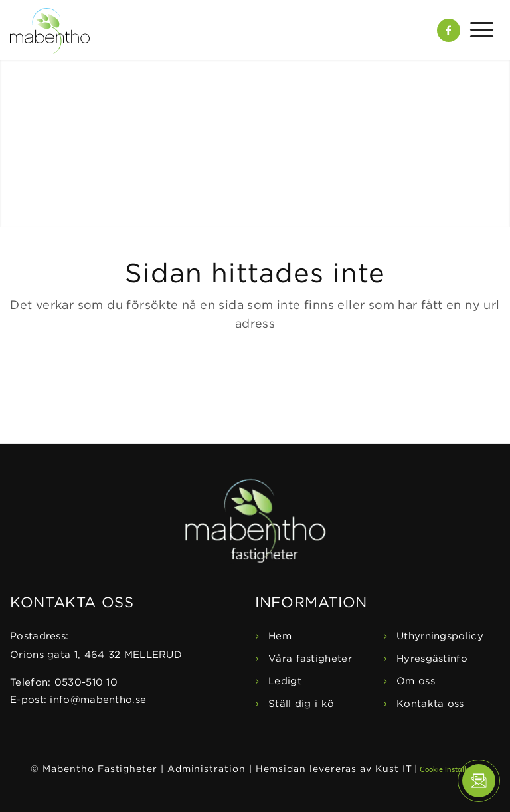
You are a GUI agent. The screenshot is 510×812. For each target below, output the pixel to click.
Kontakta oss (430, 704)
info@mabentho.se (98, 700)
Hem (280, 636)
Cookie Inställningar (455, 769)
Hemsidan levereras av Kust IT (334, 769)
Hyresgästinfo (432, 659)
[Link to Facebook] (449, 30)
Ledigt (285, 681)
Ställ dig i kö (301, 704)
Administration (207, 769)
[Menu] (477, 30)
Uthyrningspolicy (440, 636)
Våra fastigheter (310, 659)
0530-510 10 (86, 683)
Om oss (416, 681)
